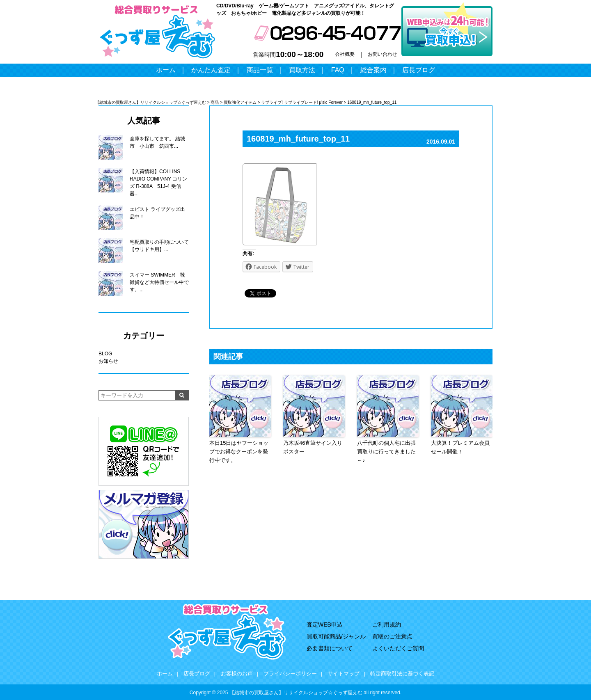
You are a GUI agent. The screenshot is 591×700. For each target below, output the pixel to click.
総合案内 (373, 70)
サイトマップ (344, 674)
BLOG (105, 354)
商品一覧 (260, 70)
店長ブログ (419, 70)
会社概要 (345, 54)
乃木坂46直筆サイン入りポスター (313, 447)
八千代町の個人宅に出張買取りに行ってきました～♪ (386, 452)
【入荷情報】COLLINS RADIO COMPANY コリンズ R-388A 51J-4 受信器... (158, 183)
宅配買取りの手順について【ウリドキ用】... (159, 246)
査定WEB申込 (325, 625)
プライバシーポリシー (290, 674)
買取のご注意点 (392, 636)
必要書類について (330, 648)
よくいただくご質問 (398, 648)
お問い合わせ (383, 54)
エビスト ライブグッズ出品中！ (157, 213)
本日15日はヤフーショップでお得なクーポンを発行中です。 (239, 452)
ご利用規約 (387, 625)
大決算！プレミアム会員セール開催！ (460, 447)
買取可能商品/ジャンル (336, 636)
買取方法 (302, 70)
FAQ (338, 70)
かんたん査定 (211, 70)
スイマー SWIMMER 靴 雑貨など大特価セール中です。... (159, 282)
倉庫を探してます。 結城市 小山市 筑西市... (157, 142)
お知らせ (108, 361)
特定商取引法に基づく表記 (402, 674)
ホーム (166, 70)
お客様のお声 (237, 674)
